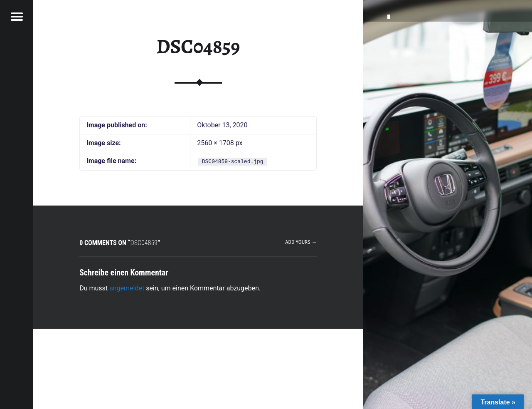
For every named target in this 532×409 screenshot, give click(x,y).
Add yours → (301, 242)
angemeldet (127, 288)
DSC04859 (198, 47)
